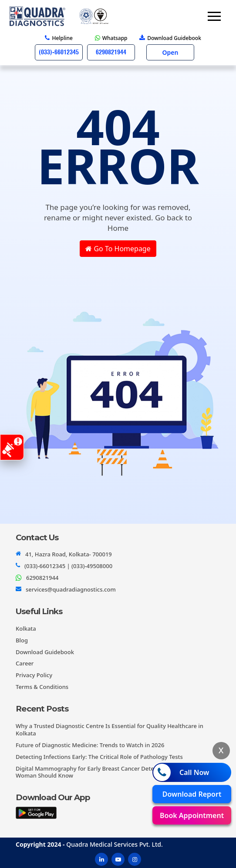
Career (25, 663)
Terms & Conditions (42, 687)
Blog (22, 640)
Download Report (192, 794)
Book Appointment (192, 815)
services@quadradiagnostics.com (71, 589)
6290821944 (42, 578)
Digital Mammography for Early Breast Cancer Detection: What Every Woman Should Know (108, 772)
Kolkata (26, 629)
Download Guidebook (45, 652)
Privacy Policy (34, 675)
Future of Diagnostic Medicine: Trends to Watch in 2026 (90, 745)
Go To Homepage (118, 249)
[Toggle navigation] (214, 16)
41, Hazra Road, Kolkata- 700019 (69, 554)
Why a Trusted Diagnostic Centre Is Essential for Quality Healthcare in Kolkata (110, 730)
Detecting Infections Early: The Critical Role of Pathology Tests (99, 757)
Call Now (181, 772)
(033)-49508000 (92, 566)
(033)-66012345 (45, 566)
